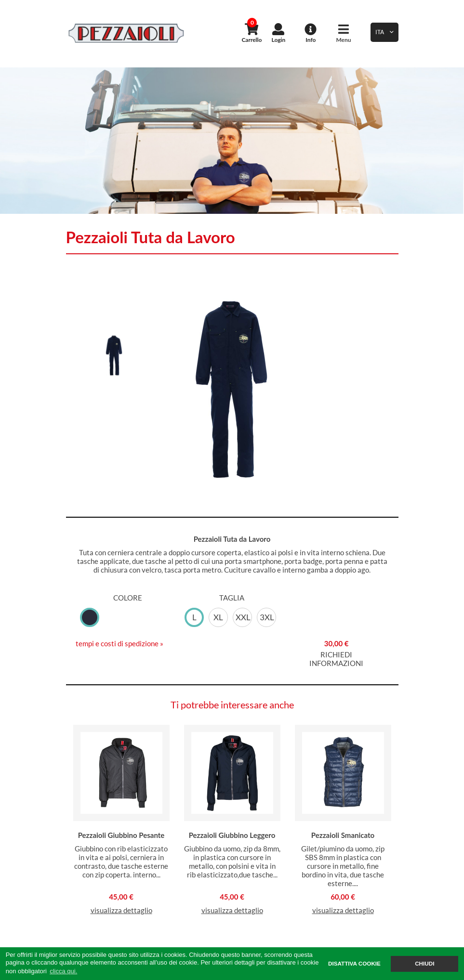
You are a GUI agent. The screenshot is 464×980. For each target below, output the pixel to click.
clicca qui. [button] (63, 971)
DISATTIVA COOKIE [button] (354, 963)
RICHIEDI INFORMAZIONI (336, 659)
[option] (232, 141)
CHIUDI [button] (424, 963)
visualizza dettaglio (121, 910)
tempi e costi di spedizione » (119, 643)
